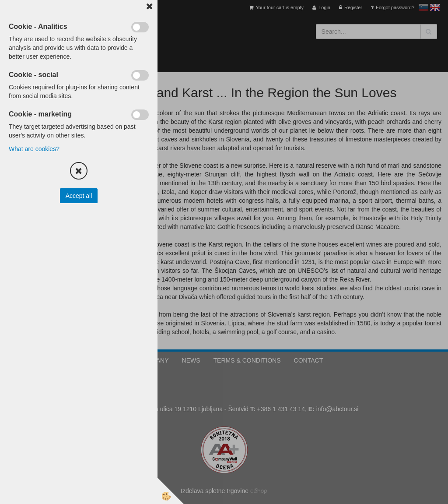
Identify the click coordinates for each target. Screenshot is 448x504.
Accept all (79, 196)
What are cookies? (34, 149)
